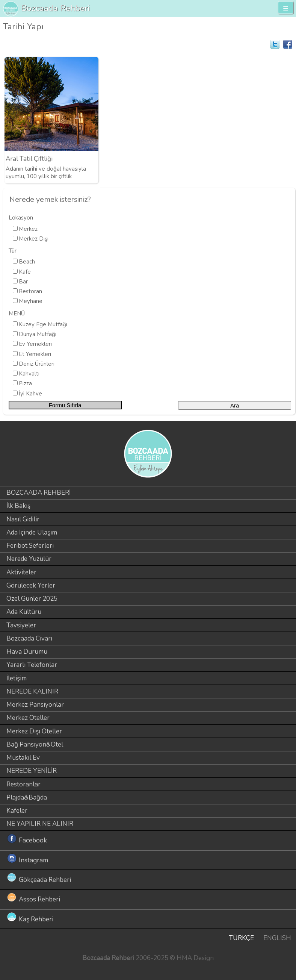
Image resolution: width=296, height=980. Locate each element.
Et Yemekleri (35, 354)
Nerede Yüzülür (29, 559)
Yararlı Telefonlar (32, 665)
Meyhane (31, 301)
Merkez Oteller (28, 718)
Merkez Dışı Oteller (34, 731)
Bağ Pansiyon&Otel (35, 744)
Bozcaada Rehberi (55, 8)
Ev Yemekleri (35, 344)
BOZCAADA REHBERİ (39, 493)
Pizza (25, 383)
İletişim (17, 678)
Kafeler (17, 811)
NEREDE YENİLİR (32, 771)
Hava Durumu (27, 652)
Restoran (30, 291)
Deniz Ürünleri (37, 364)
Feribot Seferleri (30, 546)
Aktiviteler (21, 572)
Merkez (28, 229)
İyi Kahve (30, 394)
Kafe (25, 272)
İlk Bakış (18, 506)
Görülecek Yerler (31, 585)
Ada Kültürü (24, 612)
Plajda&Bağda (27, 797)
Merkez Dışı (34, 239)
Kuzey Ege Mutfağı (43, 324)
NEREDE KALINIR (32, 691)
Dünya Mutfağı (38, 334)
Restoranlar (23, 784)
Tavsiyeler (21, 625)
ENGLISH (277, 938)
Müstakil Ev (23, 758)
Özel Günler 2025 (32, 599)
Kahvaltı (29, 374)
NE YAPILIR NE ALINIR (40, 824)
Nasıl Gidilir (23, 519)
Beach (27, 262)
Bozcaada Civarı (29, 638)
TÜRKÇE (241, 938)
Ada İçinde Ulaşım (32, 532)
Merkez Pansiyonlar (35, 705)
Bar (23, 282)
